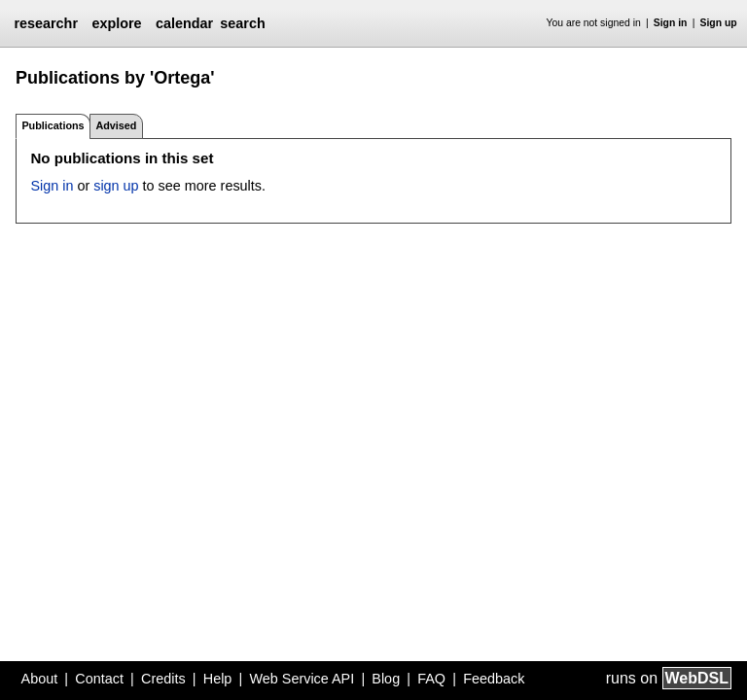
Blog (386, 679)
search (242, 23)
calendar (184, 23)
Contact (99, 679)
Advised (116, 125)
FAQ (431, 679)
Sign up (719, 23)
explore (116, 23)
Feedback (494, 679)
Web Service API (302, 679)
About (40, 679)
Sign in (671, 23)
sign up (116, 186)
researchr (46, 23)
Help (218, 679)
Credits (163, 679)
